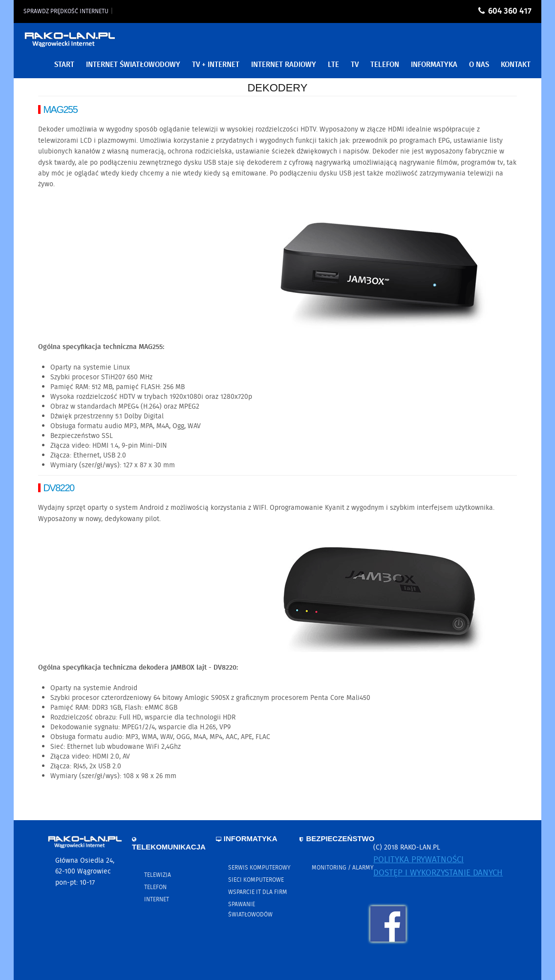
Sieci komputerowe (256, 880)
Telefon (155, 887)
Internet (157, 900)
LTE (333, 65)
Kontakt (516, 65)
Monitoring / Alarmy (343, 868)
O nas (479, 65)
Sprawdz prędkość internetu (66, 11)
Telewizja (158, 875)
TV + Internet (216, 65)
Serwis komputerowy (259, 868)
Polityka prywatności (418, 860)
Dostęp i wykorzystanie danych (438, 873)
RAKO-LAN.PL (70, 43)
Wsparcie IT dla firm (258, 892)
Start (64, 65)
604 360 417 (510, 11)
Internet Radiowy (284, 65)
